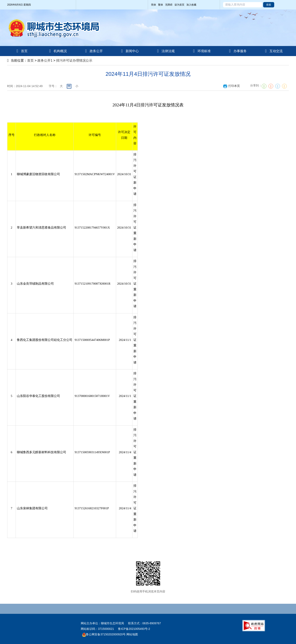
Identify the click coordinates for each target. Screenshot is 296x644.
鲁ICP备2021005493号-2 (134, 629)
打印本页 (231, 86)
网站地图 (132, 634)
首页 (30, 60)
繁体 (161, 5)
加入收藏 (191, 5)
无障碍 (169, 5)
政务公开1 (45, 60)
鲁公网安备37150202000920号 (104, 634)
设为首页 (179, 5)
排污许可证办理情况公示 (74, 60)
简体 (154, 5)
